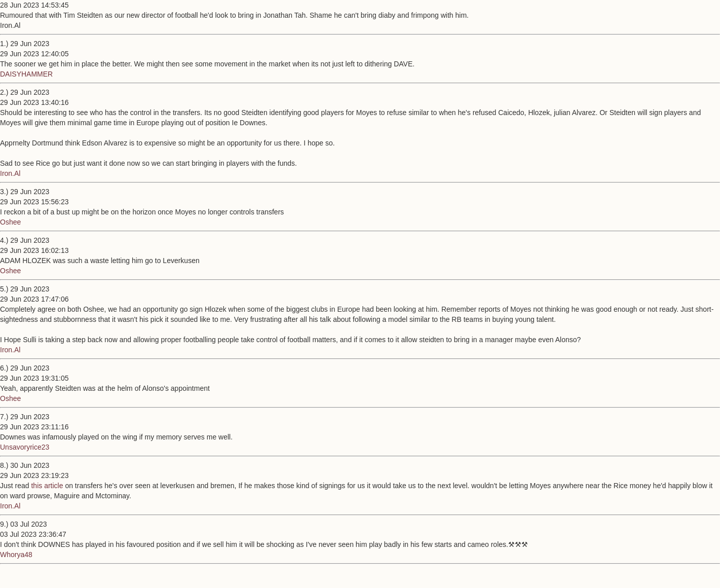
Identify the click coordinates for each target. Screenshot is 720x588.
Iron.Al (10, 173)
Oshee (10, 222)
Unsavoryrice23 (25, 447)
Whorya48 (16, 555)
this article (47, 486)
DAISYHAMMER (26, 74)
